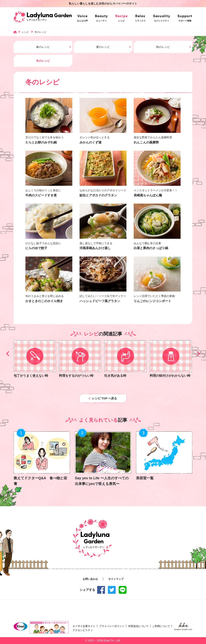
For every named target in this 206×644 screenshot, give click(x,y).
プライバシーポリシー (112, 626)
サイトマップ (116, 579)
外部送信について (138, 626)
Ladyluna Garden (43, 18)
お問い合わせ (90, 579)
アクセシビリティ (83, 630)
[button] (9, 354)
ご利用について (161, 626)
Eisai (21, 626)
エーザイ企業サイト (84, 626)
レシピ (25, 32)
